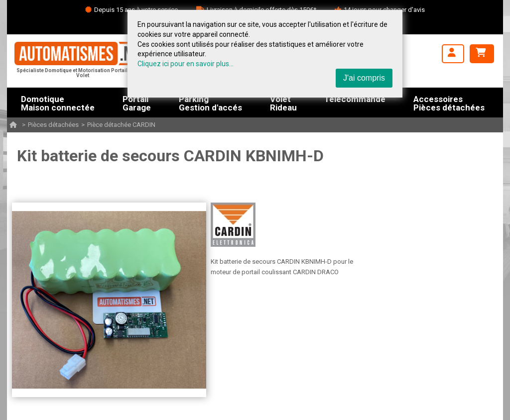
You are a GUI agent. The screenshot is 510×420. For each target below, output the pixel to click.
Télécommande (355, 100)
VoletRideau (283, 103)
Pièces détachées (53, 125)
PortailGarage (137, 103)
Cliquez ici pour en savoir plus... (186, 64)
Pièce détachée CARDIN (121, 125)
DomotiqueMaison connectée (58, 103)
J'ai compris (364, 78)
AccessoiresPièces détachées (449, 103)
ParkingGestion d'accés (210, 103)
